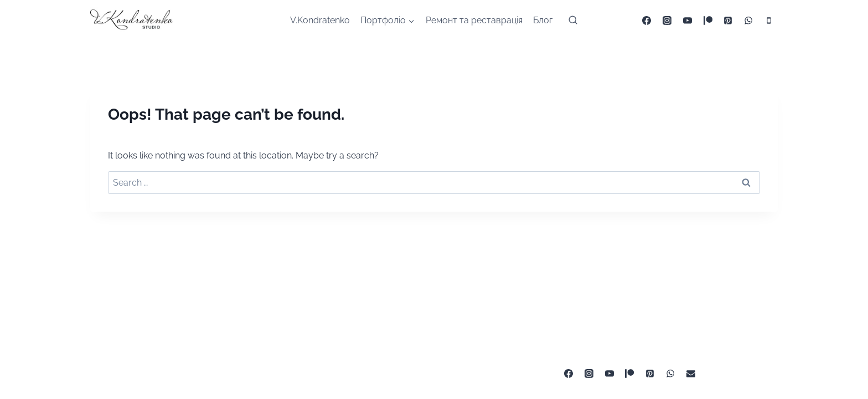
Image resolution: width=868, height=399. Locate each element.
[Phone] (769, 21)
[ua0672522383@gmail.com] (691, 374)
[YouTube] (688, 21)
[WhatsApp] (748, 21)
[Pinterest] (728, 21)
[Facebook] (647, 21)
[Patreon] (708, 21)
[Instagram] (667, 21)
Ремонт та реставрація (474, 20)
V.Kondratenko (320, 20)
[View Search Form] (573, 21)
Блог (543, 20)
